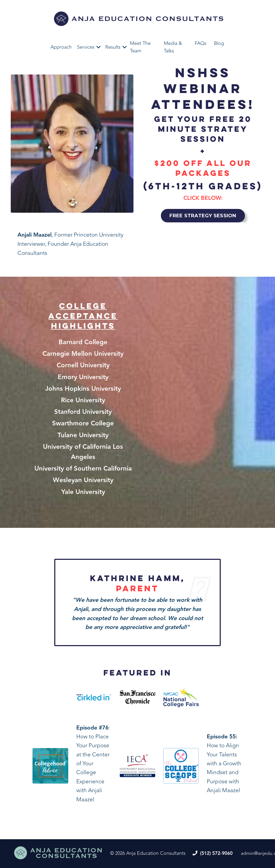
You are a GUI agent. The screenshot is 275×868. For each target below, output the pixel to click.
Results (113, 47)
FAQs (201, 43)
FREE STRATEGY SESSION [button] (203, 215)
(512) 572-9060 (218, 854)
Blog (219, 43)
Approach (61, 47)
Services (86, 47)
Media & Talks (173, 47)
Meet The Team (140, 47)
